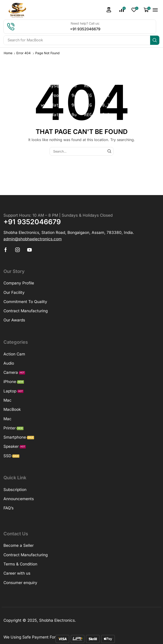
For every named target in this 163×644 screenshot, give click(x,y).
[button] (109, 10)
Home (8, 53)
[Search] (155, 40)
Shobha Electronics (57, 620)
